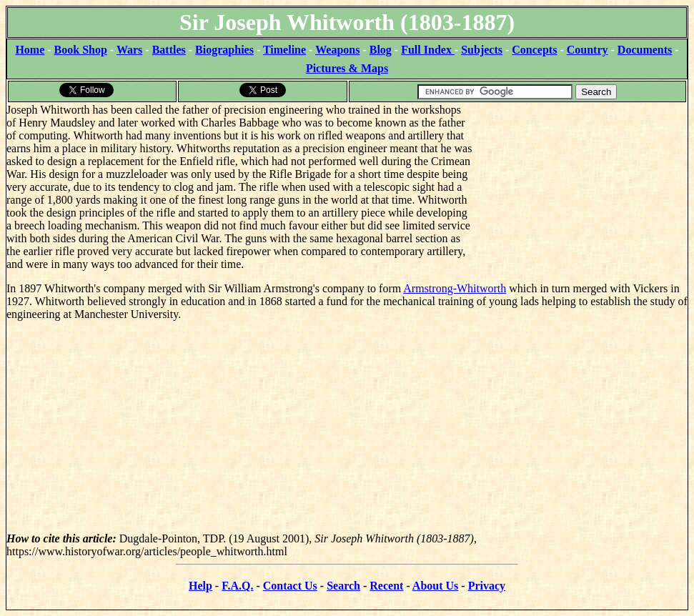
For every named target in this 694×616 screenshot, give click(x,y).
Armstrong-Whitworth (455, 288)
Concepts (534, 50)
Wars (129, 50)
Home (30, 50)
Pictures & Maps (347, 68)
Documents (645, 50)
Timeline (284, 50)
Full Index (428, 50)
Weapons (337, 50)
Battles (169, 50)
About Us (435, 586)
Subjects (482, 50)
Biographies (224, 50)
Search (343, 586)
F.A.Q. (237, 586)
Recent (386, 586)
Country (588, 50)
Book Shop (81, 50)
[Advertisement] (580, 193)
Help (200, 586)
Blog (381, 50)
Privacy (487, 586)
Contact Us (290, 586)
